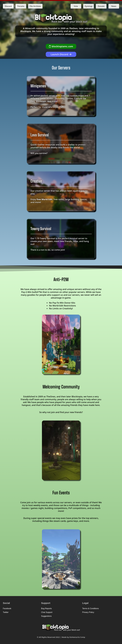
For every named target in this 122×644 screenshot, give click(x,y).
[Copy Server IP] (61, 46)
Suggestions (46, 616)
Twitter (6, 612)
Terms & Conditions (90, 608)
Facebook (7, 608)
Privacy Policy (88, 612)
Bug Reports (46, 608)
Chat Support (47, 612)
